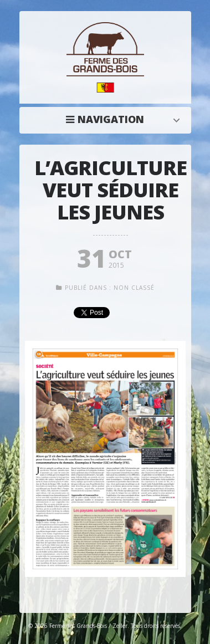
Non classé (134, 288)
